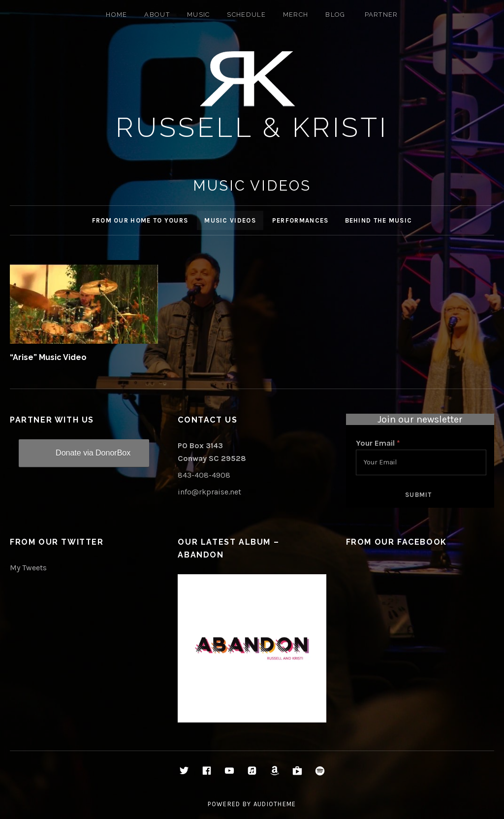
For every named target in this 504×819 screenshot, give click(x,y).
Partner (381, 15)
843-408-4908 (204, 475)
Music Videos (230, 220)
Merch (296, 15)
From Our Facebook (396, 542)
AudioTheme (275, 804)
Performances (300, 220)
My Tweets (28, 568)
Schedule (246, 15)
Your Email (378, 443)
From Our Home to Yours (140, 220)
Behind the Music (379, 220)
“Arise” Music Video (48, 357)
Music (199, 15)
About (157, 15)
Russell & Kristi (252, 127)
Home (116, 15)
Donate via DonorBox (93, 453)
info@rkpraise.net (209, 492)
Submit (419, 495)
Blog (335, 15)
